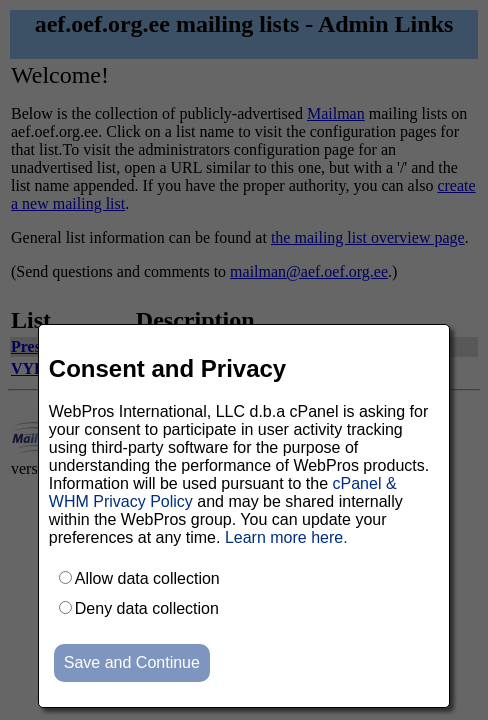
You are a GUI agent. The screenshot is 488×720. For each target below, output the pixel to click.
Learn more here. (286, 537)
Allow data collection (147, 578)
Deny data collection (147, 608)
